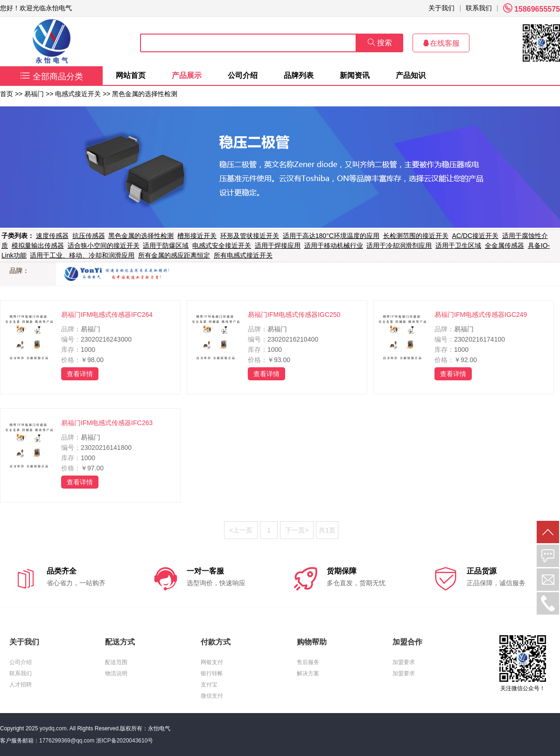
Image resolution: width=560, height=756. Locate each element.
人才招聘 (21, 685)
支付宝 (209, 685)
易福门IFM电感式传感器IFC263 (107, 423)
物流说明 (116, 673)
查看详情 (80, 374)
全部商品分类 (52, 77)
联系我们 (479, 8)
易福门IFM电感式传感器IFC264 (107, 315)
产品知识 (411, 75)
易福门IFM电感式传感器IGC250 (294, 315)
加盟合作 (407, 642)
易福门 (34, 94)
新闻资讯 (355, 75)
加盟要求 (404, 662)
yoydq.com (53, 728)
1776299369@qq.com (67, 741)
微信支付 (212, 696)
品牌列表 (299, 75)
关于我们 (441, 8)
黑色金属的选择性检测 (145, 94)
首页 (7, 94)
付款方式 (216, 642)
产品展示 (187, 75)
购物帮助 (312, 642)
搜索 (380, 43)
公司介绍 (243, 75)
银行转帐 (212, 673)
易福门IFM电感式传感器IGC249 (481, 315)
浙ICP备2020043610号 (125, 741)
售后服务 (308, 662)
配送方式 (120, 642)
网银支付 (212, 662)
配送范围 (116, 662)
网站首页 (131, 75)
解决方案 (308, 673)
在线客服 (441, 43)
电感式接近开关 (78, 94)
